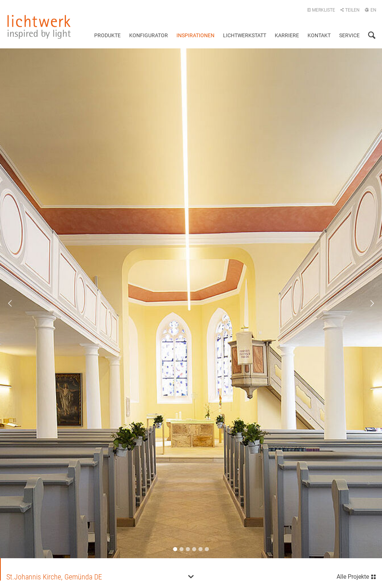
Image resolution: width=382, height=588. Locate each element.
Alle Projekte (356, 576)
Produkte (107, 35)
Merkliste (321, 10)
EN (370, 10)
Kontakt (319, 35)
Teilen (350, 10)
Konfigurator (149, 35)
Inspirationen (195, 35)
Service (349, 35)
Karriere (287, 35)
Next (367, 303)
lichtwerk (39, 27)
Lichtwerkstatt (245, 35)
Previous (15, 303)
